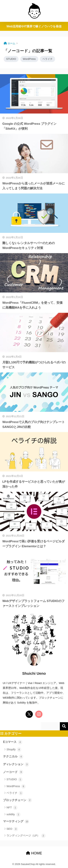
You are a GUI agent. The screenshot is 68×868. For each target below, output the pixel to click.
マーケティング (16, 822)
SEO (12, 829)
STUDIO (11, 59)
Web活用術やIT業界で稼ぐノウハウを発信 (34, 26)
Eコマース (13, 742)
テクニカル (13, 757)
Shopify (14, 750)
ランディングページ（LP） (26, 836)
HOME (34, 853)
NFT (12, 808)
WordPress (29, 59)
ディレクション (16, 764)
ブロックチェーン (17, 800)
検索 (64, 726)
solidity (14, 815)
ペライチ (48, 59)
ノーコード (13, 772)
